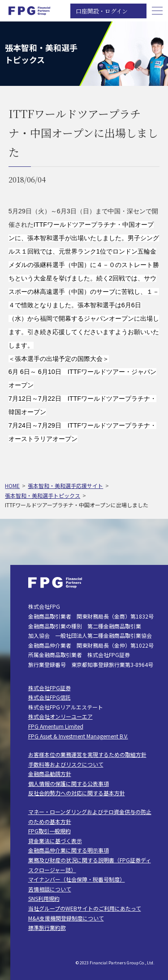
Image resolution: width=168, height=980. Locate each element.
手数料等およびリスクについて (66, 764)
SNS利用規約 (44, 898)
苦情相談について (50, 889)
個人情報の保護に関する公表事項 (69, 783)
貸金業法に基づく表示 (55, 841)
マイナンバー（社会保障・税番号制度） (77, 879)
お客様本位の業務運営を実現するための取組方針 (87, 754)
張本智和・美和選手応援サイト (65, 486)
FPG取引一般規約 (50, 831)
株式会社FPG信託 (50, 697)
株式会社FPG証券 (50, 688)
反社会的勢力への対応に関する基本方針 (77, 793)
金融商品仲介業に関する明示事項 (69, 850)
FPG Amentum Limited (56, 726)
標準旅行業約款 (47, 927)
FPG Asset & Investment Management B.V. (78, 736)
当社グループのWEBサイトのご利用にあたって (85, 908)
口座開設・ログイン (102, 11)
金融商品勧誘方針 (50, 774)
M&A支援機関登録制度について (66, 918)
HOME (12, 486)
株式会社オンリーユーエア (60, 716)
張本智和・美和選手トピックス (43, 495)
